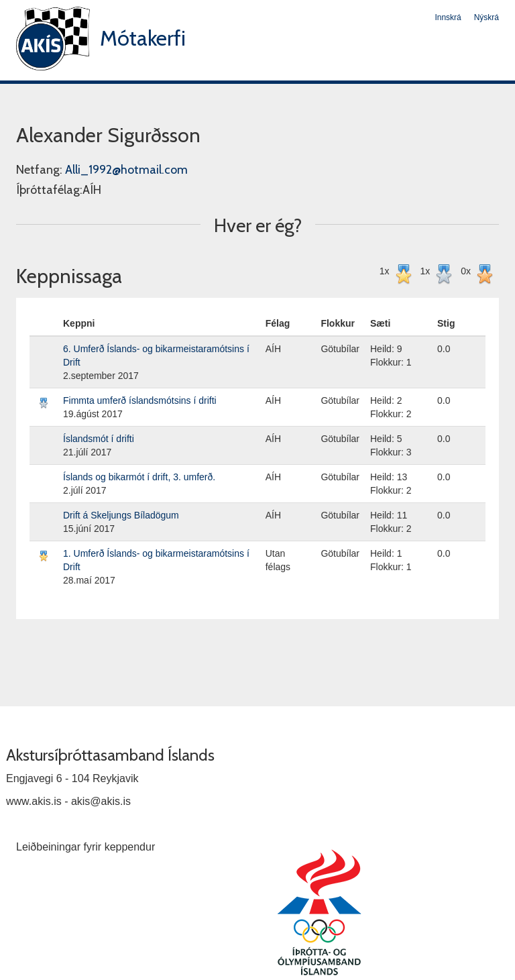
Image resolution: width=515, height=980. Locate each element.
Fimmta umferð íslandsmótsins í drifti (140, 400)
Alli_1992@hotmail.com (126, 170)
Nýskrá (487, 17)
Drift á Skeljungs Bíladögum (121, 515)
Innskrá (448, 17)
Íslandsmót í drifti (99, 439)
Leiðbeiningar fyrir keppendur (85, 847)
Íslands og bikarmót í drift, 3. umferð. (139, 477)
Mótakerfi (143, 38)
